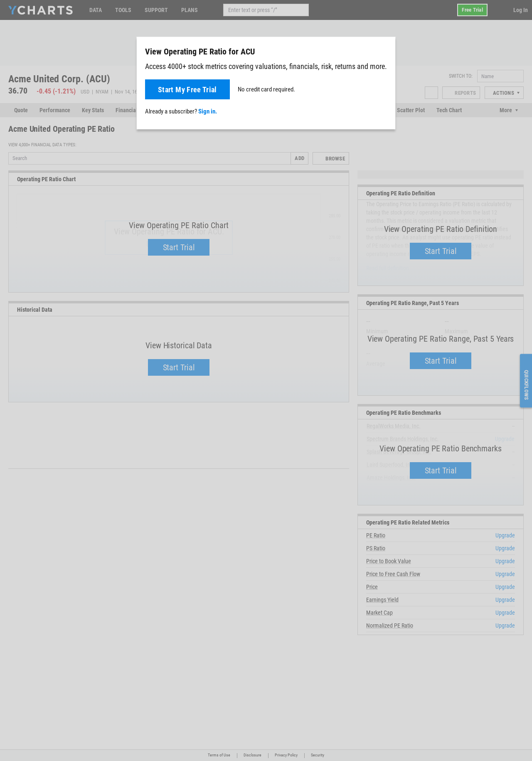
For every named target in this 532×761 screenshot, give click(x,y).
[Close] (386, 50)
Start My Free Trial (187, 90)
